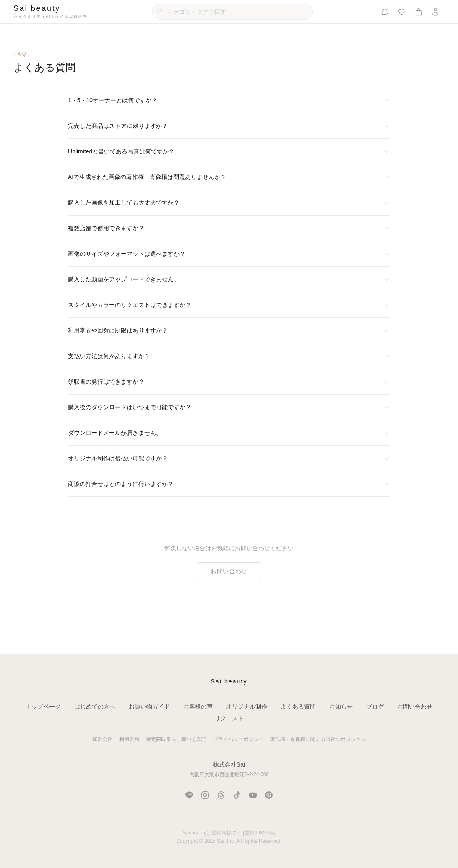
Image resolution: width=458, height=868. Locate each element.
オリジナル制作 (247, 707)
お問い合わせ (229, 571)
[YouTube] (253, 795)
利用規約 (129, 739)
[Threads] (221, 795)
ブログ (375, 707)
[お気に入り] (402, 12)
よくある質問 (298, 707)
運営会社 (102, 739)
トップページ (43, 707)
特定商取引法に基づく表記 (176, 739)
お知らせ (341, 707)
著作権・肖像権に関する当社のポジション (318, 739)
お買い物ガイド (149, 707)
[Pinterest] (269, 795)
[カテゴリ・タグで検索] (232, 12)
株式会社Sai (229, 764)
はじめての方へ (95, 707)
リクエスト (229, 718)
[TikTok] (237, 795)
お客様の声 (198, 707)
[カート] (419, 12)
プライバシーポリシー (238, 739)
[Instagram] (205, 795)
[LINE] (189, 795)
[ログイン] (435, 12)
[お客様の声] (385, 12)
